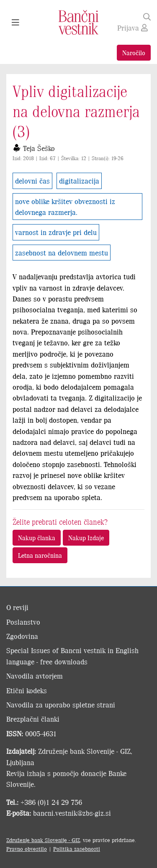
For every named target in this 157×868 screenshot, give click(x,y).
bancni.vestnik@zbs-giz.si (72, 813)
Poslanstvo (23, 622)
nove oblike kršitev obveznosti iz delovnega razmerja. (65, 207)
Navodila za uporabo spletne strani (61, 705)
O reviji (17, 607)
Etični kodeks (27, 690)
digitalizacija (79, 181)
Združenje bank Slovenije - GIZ (43, 840)
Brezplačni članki (33, 719)
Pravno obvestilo (27, 849)
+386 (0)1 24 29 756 (51, 802)
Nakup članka (37, 537)
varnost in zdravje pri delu (56, 232)
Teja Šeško (39, 148)
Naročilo (134, 52)
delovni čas (32, 181)
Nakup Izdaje (86, 537)
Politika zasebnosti (77, 849)
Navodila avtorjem (35, 676)
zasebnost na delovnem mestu (62, 253)
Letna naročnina (40, 555)
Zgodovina (22, 636)
